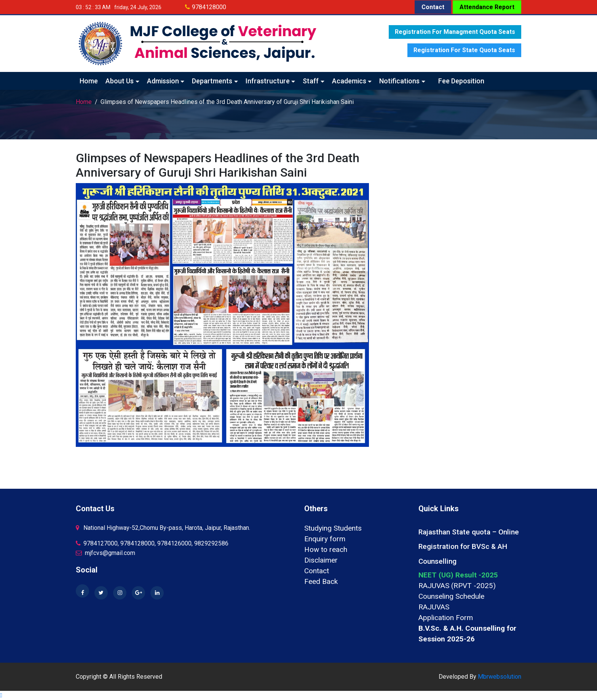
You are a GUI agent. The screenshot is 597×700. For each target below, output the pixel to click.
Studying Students (333, 528)
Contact (433, 7)
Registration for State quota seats (464, 50)
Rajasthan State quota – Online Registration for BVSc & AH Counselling (469, 547)
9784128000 (209, 7)
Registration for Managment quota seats (455, 32)
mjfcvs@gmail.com (105, 553)
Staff (311, 81)
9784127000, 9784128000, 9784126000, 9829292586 (152, 543)
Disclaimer (321, 560)
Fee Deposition (461, 81)
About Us (120, 81)
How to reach (326, 549)
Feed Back (321, 581)
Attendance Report (487, 7)
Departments (212, 81)
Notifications (399, 81)
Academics (349, 81)
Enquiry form (325, 539)
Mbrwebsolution (500, 677)
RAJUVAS (434, 607)
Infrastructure (268, 81)
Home (89, 81)
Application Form (446, 618)
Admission (163, 81)
